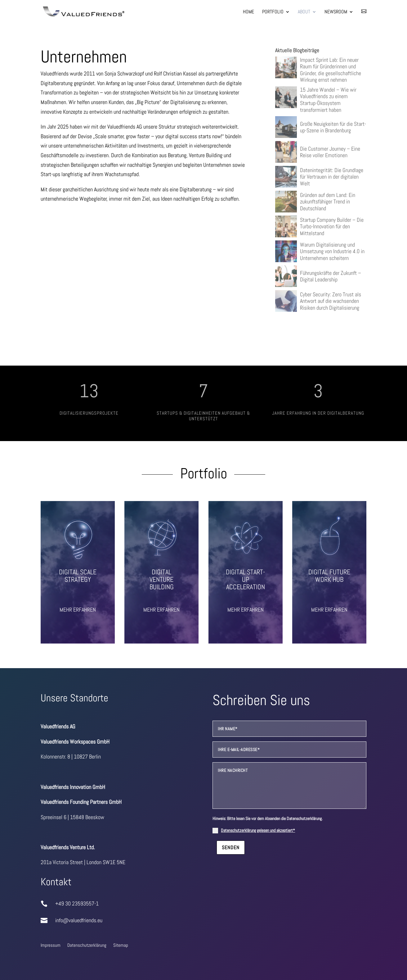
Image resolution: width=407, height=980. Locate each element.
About (304, 12)
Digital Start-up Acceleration (245, 579)
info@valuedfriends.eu (77, 920)
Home (248, 12)
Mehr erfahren (78, 610)
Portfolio (273, 12)
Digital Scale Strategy (78, 576)
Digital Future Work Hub (329, 576)
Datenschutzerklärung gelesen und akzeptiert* (260, 830)
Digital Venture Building (162, 579)
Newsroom (336, 12)
